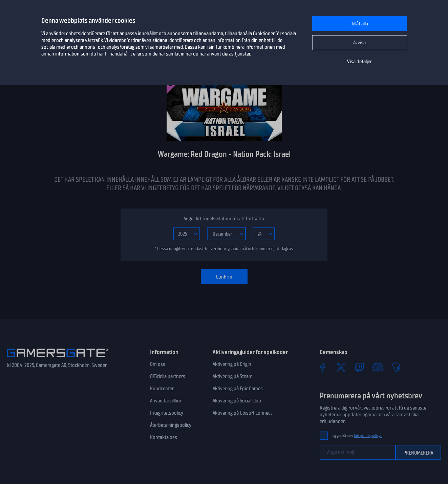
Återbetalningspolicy (171, 425)
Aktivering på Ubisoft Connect (242, 413)
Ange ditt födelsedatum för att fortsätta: (224, 219)
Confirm (224, 277)
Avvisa (359, 43)
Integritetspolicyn (368, 436)
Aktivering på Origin (232, 364)
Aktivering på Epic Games (238, 389)
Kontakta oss (164, 437)
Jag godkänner (357, 436)
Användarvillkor (166, 401)
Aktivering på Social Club (237, 401)
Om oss (158, 364)
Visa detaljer (359, 62)
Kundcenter (162, 389)
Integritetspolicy (167, 413)
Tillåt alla (360, 24)
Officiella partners (168, 376)
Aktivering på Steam (233, 376)
